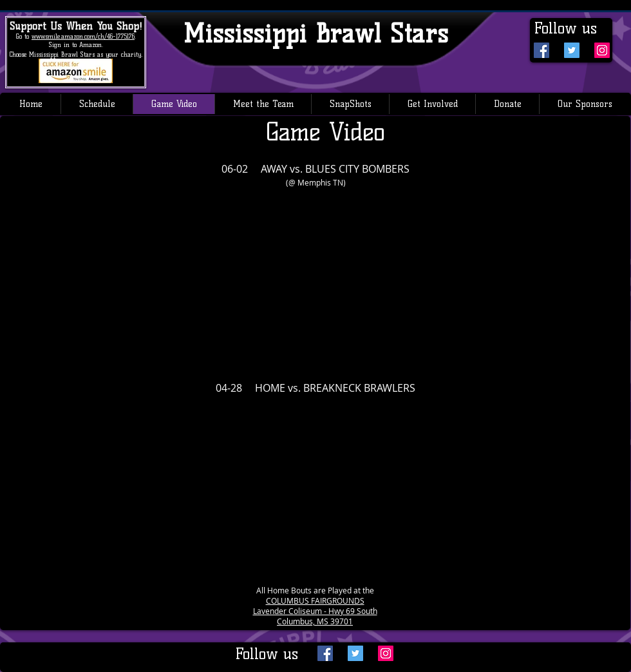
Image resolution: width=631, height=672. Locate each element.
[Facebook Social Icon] (542, 50)
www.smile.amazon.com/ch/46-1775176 (83, 36)
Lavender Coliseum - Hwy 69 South (315, 611)
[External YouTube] (315, 278)
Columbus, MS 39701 (315, 621)
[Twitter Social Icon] (572, 50)
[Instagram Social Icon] (602, 50)
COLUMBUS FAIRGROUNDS (315, 600)
